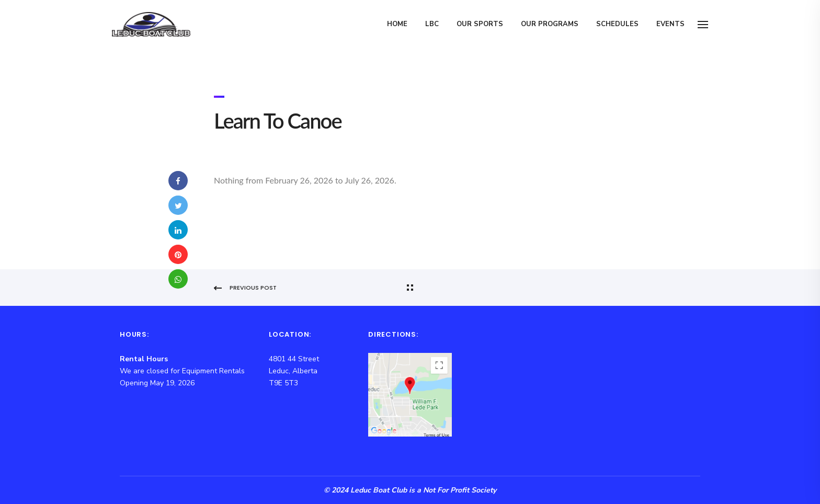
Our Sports (480, 24)
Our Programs (550, 24)
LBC (432, 24)
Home (397, 24)
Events (670, 24)
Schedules (617, 24)
